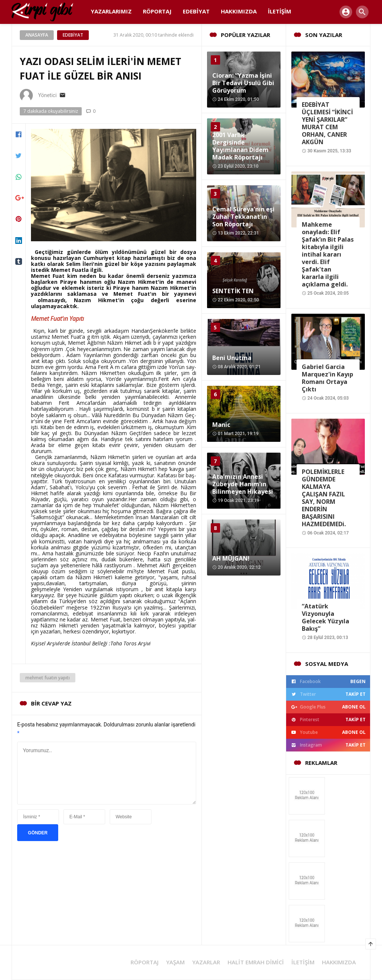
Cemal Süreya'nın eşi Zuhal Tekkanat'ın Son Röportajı (243, 217)
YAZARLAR (206, 962)
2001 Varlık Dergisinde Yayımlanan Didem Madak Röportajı (240, 146)
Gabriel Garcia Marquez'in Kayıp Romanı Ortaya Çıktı (328, 378)
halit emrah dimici (256, 962)
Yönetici (47, 95)
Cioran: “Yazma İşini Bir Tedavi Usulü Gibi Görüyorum (243, 83)
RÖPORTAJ (145, 962)
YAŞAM (175, 962)
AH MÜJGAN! (231, 558)
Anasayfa (37, 35)
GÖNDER (38, 833)
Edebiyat (73, 35)
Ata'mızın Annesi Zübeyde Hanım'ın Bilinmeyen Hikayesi (243, 484)
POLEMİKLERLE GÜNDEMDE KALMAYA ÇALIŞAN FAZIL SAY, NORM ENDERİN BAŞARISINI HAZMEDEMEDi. (324, 498)
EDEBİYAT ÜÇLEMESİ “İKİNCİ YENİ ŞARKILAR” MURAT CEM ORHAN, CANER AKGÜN (327, 123)
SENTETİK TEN (233, 291)
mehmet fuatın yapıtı (48, 678)
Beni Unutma (232, 358)
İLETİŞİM (303, 962)
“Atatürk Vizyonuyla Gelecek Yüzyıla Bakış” (325, 617)
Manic (221, 425)
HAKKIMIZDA (339, 962)
